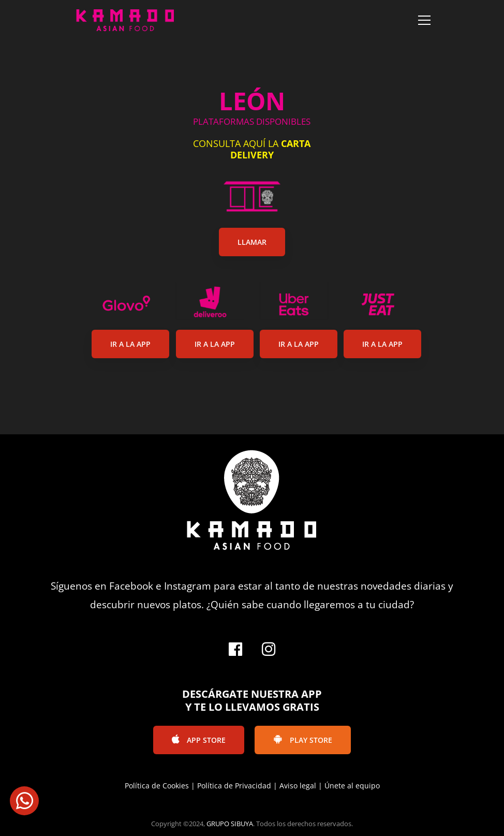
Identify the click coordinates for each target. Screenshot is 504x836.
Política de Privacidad (234, 786)
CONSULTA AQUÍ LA (252, 149)
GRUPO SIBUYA (230, 824)
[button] (24, 801)
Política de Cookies (157, 786)
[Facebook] (235, 649)
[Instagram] (269, 649)
